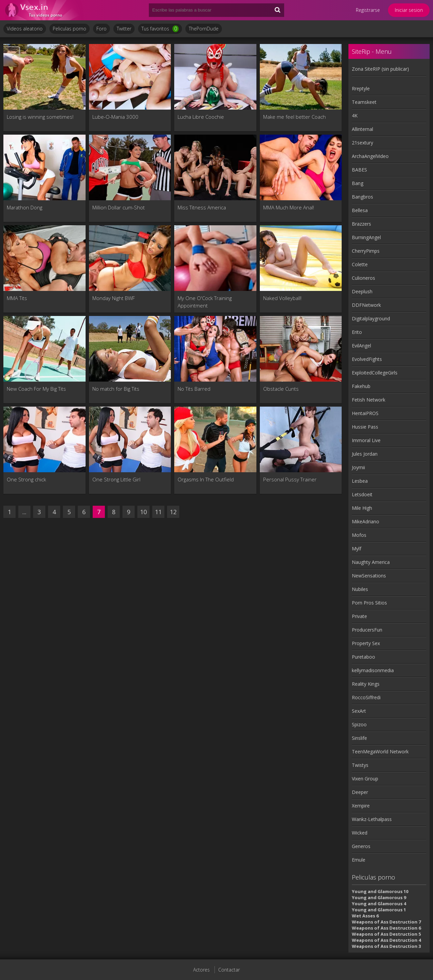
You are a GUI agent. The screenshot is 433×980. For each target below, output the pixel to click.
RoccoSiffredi (366, 697)
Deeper (360, 792)
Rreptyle (361, 88)
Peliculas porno (70, 29)
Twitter (124, 29)
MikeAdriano (366, 521)
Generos (361, 846)
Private (359, 616)
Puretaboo (363, 657)
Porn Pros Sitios (369, 603)
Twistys (360, 765)
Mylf (357, 549)
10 (143, 512)
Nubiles (360, 589)
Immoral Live (366, 440)
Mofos (359, 535)
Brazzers (361, 224)
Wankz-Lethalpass (372, 819)
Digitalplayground (371, 318)
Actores (201, 970)
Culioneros (363, 278)
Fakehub (361, 386)
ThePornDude (204, 29)
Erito (357, 332)
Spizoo (359, 724)
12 (173, 512)
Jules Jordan (365, 454)
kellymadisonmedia (373, 670)
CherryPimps (366, 251)
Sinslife (359, 738)
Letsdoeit (362, 494)
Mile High (362, 508)
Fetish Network (369, 400)
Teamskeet (364, 102)
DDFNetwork (366, 305)
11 (158, 512)
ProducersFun (367, 630)
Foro (101, 29)
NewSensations (369, 576)
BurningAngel (366, 237)
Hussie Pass (365, 427)
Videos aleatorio (25, 29)
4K (355, 116)
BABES (359, 170)
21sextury (362, 143)
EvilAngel (361, 346)
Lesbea (360, 481)
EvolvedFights (367, 359)
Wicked (360, 833)
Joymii (358, 467)
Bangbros (362, 197)
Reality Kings (366, 684)
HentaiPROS (365, 413)
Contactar (229, 970)
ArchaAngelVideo (370, 156)
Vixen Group (365, 779)
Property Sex (366, 643)
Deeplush (362, 291)
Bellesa (360, 210)
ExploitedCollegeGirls (375, 373)
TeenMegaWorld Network (380, 751)
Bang (358, 183)
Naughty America (371, 562)
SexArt (359, 711)
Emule (359, 860)
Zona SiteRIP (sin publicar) (380, 69)
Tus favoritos (160, 29)
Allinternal (362, 129)
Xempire (361, 806)
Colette (360, 264)
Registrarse (368, 10)
